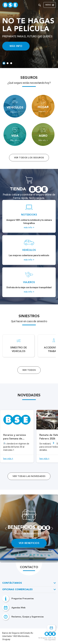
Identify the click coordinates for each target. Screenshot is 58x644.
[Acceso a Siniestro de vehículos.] (19, 346)
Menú (50, 5)
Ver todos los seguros (29, 158)
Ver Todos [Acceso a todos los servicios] (29, 370)
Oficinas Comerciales (17, 590)
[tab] (4, 63)
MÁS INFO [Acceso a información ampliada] (16, 46)
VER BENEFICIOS (29, 543)
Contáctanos (12, 583)
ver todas (29, 476)
